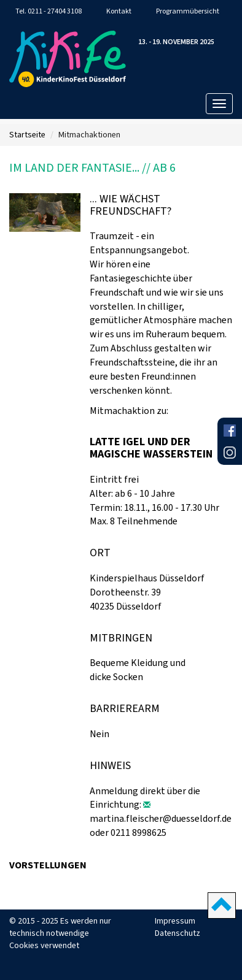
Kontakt (119, 11)
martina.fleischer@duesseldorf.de (161, 818)
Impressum (175, 921)
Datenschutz (178, 933)
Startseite (27, 135)
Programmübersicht (188, 11)
